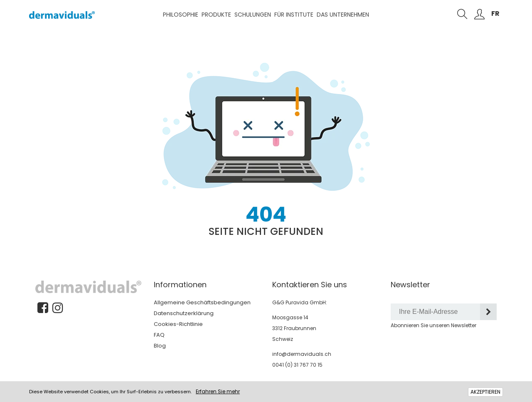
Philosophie (181, 15)
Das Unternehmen (343, 15)
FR (495, 14)
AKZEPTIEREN (485, 392)
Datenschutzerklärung (184, 313)
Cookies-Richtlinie (178, 324)
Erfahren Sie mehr (218, 391)
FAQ (159, 335)
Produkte (216, 15)
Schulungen (253, 15)
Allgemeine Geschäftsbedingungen (202, 302)
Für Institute (294, 15)
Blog (160, 346)
